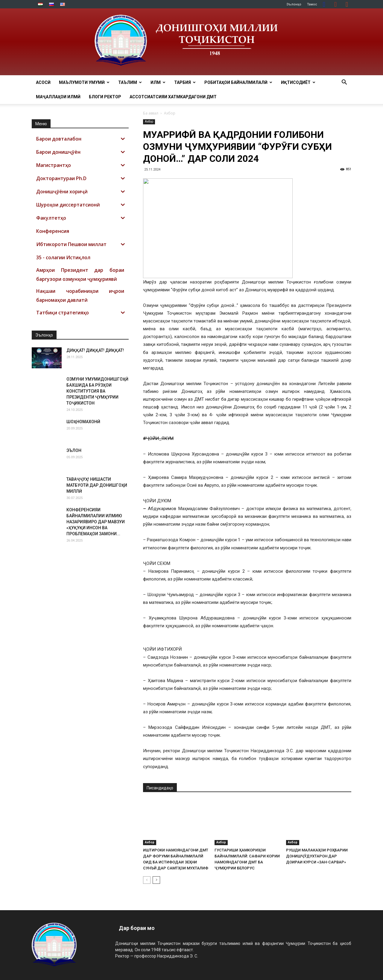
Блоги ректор (105, 97)
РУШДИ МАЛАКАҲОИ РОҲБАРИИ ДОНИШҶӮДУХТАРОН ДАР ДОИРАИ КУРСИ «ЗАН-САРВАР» (317, 856)
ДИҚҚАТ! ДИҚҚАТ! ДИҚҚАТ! (95, 350)
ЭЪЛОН (74, 450)
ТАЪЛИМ (130, 82)
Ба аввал (151, 113)
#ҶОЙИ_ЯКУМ (158, 438)
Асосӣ (43, 82)
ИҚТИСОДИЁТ (298, 82)
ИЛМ (158, 82)
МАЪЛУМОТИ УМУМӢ (84, 82)
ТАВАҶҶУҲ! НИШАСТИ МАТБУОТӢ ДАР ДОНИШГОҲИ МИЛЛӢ (97, 485)
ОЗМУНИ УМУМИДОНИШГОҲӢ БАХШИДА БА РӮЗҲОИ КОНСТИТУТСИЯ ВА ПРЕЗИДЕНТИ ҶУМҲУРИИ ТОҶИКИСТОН (97, 391)
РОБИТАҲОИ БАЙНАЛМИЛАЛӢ (238, 82)
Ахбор (149, 122)
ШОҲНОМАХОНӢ (83, 422)
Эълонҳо (294, 4)
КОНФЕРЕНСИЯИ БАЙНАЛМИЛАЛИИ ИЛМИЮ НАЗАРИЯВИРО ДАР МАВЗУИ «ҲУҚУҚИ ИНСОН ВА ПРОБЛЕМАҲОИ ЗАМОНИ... (96, 522)
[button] (344, 83)
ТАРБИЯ (185, 82)
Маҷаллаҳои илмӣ (58, 97)
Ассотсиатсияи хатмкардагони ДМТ (173, 97)
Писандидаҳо (160, 788)
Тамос (312, 4)
